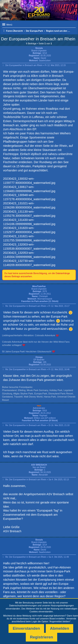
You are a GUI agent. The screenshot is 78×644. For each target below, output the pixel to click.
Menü (9, 25)
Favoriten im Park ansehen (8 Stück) (40, 421)
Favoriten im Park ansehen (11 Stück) (40, 301)
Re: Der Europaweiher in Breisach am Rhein (26, 306)
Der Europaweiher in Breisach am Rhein (38, 39)
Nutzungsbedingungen (62, 605)
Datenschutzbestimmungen (23, 605)
